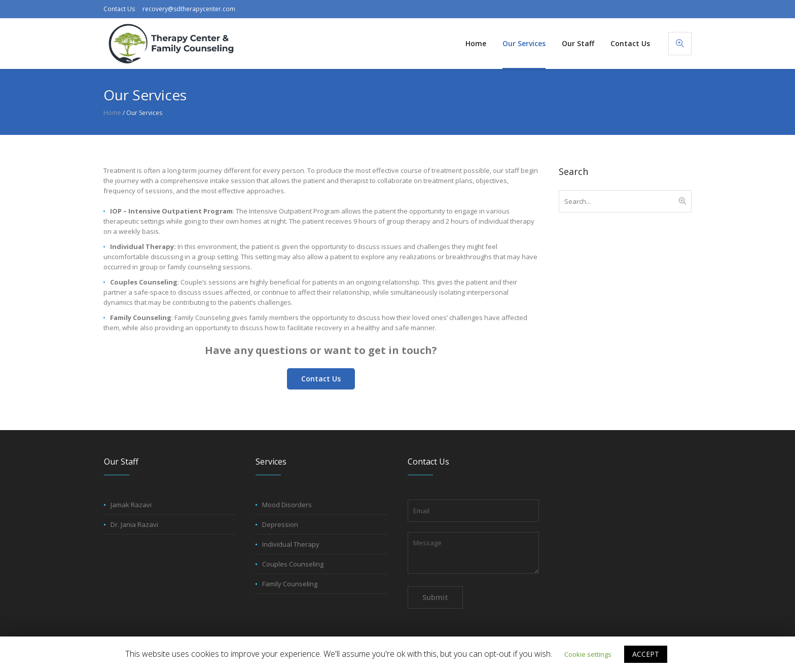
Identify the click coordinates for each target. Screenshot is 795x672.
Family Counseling (290, 584)
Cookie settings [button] (588, 654)
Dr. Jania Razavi (134, 524)
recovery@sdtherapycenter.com (189, 9)
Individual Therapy (291, 544)
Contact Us (119, 9)
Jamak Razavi (131, 505)
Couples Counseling (293, 564)
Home (112, 113)
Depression (280, 524)
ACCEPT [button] (646, 654)
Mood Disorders (287, 505)
